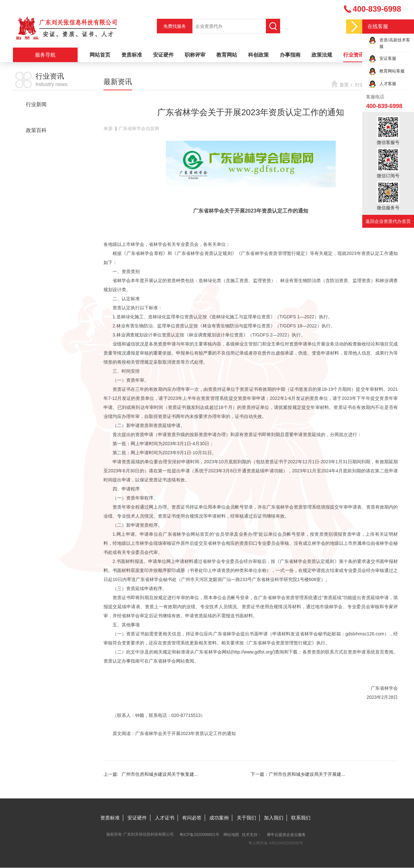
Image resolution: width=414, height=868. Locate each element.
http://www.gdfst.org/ (253, 652)
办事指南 (290, 55)
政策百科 (36, 130)
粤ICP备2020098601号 (199, 835)
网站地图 (231, 835)
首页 (344, 85)
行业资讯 (354, 55)
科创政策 (258, 55)
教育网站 (227, 55)
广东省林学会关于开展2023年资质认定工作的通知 (185, 733)
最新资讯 (36, 117)
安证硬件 (163, 55)
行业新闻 (36, 104)
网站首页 (100, 55)
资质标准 (132, 55)
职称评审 (195, 55)
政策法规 (322, 55)
